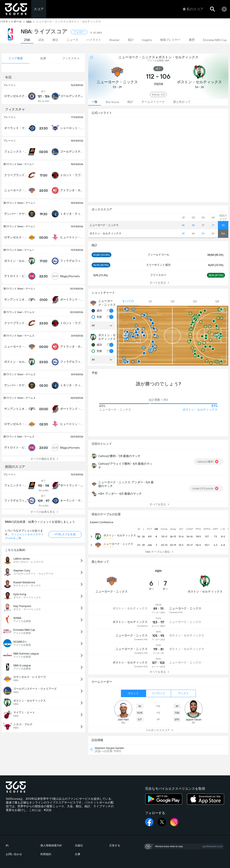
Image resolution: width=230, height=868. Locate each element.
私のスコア (193, 9)
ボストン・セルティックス (105, 233)
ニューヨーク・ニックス (104, 225)
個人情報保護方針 (51, 845)
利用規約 (46, 854)
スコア (39, 9)
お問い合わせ (14, 854)
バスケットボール (13, 22)
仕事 (78, 854)
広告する (115, 845)
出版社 (79, 845)
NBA (31, 22)
